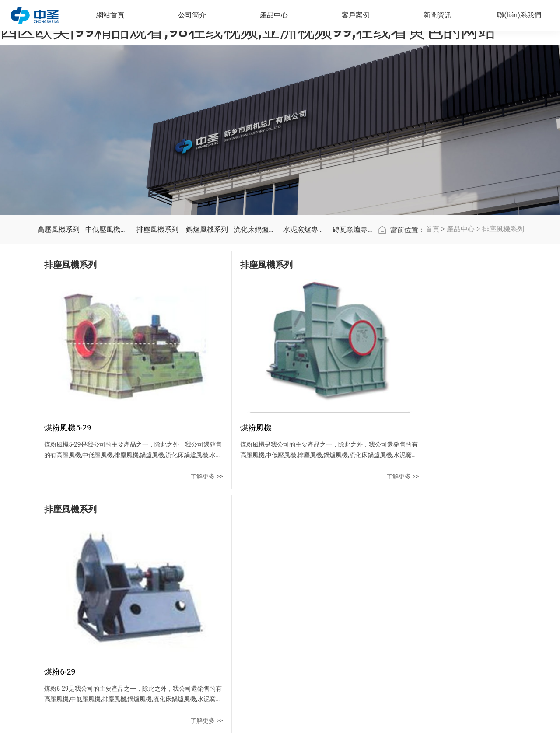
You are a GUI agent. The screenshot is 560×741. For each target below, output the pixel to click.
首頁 (432, 313)
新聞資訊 (354, 547)
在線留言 (402, 582)
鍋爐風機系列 (207, 314)
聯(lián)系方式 (409, 566)
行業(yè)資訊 (356, 582)
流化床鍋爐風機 (256, 314)
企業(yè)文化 (203, 582)
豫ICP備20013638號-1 (389, 703)
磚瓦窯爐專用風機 (355, 314)
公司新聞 (351, 566)
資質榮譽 (197, 598)
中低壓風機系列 (108, 314)
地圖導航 (402, 598)
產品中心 (461, 313)
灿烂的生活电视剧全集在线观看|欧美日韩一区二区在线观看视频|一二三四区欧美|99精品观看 (143, 736)
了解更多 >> (131, 507)
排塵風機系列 (157, 314)
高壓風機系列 (59, 314)
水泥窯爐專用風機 (306, 314)
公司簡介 (201, 547)
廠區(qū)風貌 (203, 614)
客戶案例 (303, 547)
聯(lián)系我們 (415, 547)
